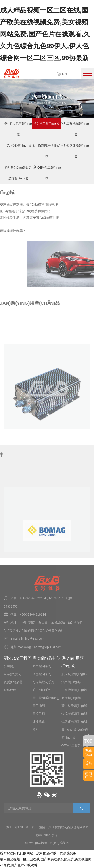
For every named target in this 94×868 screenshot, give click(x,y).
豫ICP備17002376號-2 (22, 827)
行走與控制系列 (43, 682)
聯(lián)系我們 (59, 843)
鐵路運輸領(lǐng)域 (75, 151)
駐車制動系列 (42, 690)
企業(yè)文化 (13, 674)
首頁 (48, 103)
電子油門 (39, 706)
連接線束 (39, 722)
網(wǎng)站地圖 (36, 843)
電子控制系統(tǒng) (46, 698)
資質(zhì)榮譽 (13, 682)
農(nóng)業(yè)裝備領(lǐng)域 (18, 173)
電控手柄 (39, 714)
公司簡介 (10, 666)
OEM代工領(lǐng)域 (47, 173)
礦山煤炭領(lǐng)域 (74, 706)
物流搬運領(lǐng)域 (47, 151)
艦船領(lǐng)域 (18, 145)
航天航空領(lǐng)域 (18, 129)
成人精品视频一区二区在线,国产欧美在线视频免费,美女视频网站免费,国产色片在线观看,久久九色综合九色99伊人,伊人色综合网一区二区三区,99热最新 (45, 34)
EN (62, 74)
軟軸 (36, 730)
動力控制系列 (42, 666)
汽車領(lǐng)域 (47, 123)
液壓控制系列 (42, 674)
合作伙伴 (10, 690)
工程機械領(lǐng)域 (75, 129)
